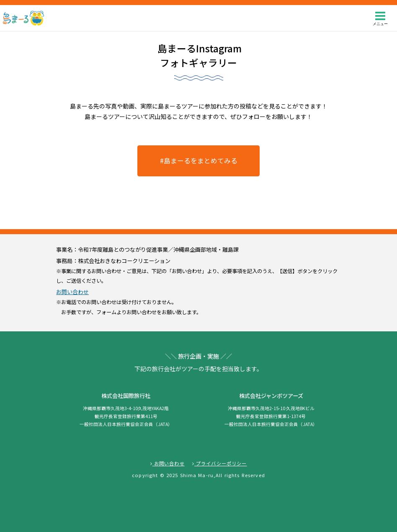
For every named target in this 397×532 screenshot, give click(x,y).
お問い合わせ (72, 292)
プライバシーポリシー (220, 463)
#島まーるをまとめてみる (199, 161)
